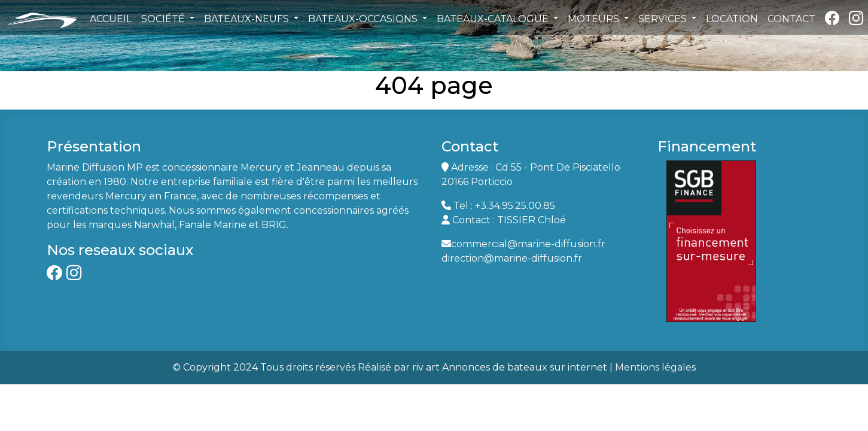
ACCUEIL (111, 19)
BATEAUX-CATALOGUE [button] (494, 19)
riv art (426, 367)
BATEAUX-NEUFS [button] (248, 19)
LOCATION (732, 19)
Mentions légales (655, 367)
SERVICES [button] (664, 19)
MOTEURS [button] (595, 19)
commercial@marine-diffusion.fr (528, 244)
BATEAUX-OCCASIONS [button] (364, 19)
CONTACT (791, 19)
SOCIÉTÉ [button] (164, 19)
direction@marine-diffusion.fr (512, 258)
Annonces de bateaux (495, 367)
